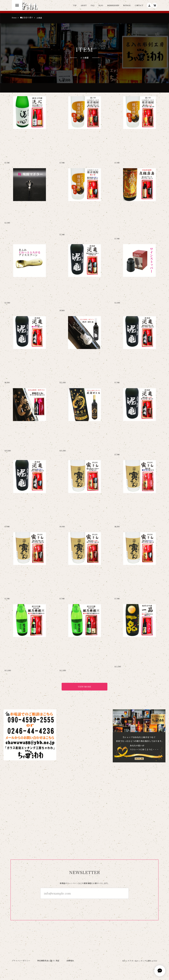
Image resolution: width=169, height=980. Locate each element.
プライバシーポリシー (21, 961)
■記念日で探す (27, 18)
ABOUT (84, 6)
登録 (84, 906)
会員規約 (70, 961)
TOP (75, 6)
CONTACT (139, 6)
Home (14, 18)
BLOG (101, 6)
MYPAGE (127, 6)
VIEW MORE (84, 686)
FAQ (93, 6)
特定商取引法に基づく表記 (48, 961)
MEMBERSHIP (113, 6)
